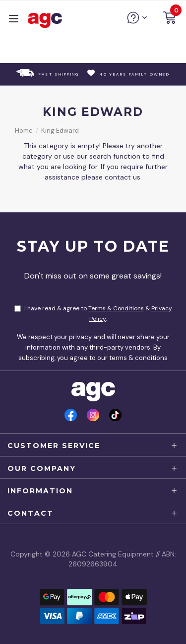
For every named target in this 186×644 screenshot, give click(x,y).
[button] (170, 19)
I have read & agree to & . (93, 314)
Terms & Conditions (116, 308)
